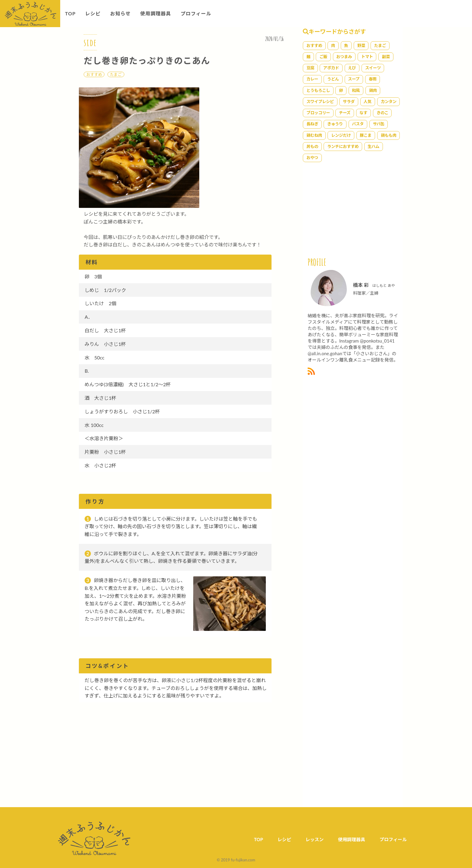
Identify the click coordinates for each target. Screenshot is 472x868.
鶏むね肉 (314, 135)
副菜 (386, 57)
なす (363, 113)
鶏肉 (373, 90)
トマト (367, 57)
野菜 (361, 45)
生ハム (373, 146)
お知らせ (120, 13)
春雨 (373, 79)
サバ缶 (379, 124)
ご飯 (323, 57)
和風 (356, 90)
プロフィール (196, 13)
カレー (312, 79)
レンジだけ (341, 135)
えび (352, 68)
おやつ (312, 158)
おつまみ (344, 57)
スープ (354, 79)
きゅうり (335, 124)
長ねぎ (312, 124)
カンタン (389, 102)
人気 (368, 102)
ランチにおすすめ (343, 146)
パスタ (358, 124)
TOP (70, 13)
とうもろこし (318, 90)
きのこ (382, 113)
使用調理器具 (156, 13)
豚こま (366, 135)
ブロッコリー (318, 113)
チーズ (345, 113)
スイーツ (373, 68)
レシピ (93, 13)
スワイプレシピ (320, 102)
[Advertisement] (186, 760)
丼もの (312, 146)
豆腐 (310, 68)
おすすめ (94, 74)
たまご (116, 74)
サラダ (349, 102)
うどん (333, 79)
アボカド (331, 68)
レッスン (315, 839)
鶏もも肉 (389, 135)
